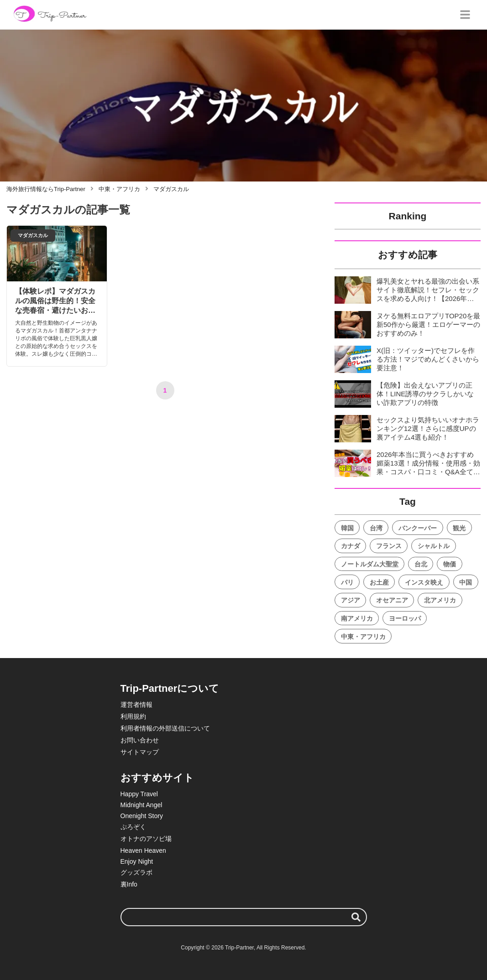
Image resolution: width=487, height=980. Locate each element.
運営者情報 (136, 705)
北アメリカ (440, 600)
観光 (459, 528)
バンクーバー (418, 528)
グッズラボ (136, 872)
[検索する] (356, 917)
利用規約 (133, 716)
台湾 (376, 528)
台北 (421, 564)
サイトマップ (140, 752)
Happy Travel (139, 794)
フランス (389, 546)
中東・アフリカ (363, 637)
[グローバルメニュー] (465, 15)
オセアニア (392, 600)
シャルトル (434, 546)
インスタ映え (424, 582)
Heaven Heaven (143, 850)
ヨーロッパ (405, 618)
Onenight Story (142, 816)
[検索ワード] (244, 917)
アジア (351, 600)
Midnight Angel (141, 805)
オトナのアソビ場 (146, 839)
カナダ (351, 546)
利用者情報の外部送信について (165, 728)
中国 (466, 582)
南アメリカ (357, 618)
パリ (347, 582)
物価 (450, 564)
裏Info (129, 884)
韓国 (347, 528)
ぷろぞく (133, 827)
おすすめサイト (157, 778)
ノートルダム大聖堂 (370, 564)
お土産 (379, 582)
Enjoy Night (137, 861)
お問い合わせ (140, 740)
